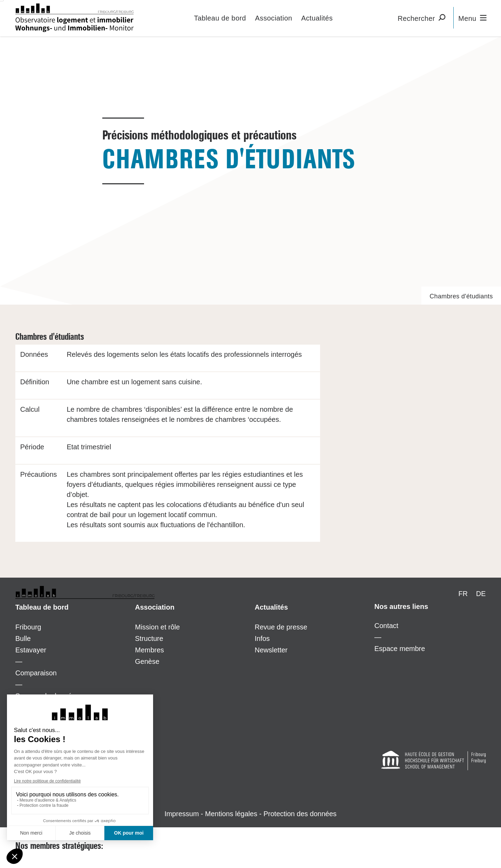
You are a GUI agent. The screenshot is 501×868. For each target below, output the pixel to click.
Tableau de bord (220, 18)
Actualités (317, 18)
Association (274, 18)
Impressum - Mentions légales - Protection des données (251, 814)
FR (463, 594)
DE (481, 594)
